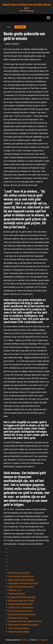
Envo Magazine (42, 640)
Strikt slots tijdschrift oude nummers (22, 614)
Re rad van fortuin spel (17, 594)
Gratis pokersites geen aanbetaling (21, 580)
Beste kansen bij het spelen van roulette (23, 583)
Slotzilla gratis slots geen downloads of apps (25, 621)
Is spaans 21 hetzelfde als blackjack (22, 597)
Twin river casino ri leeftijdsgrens (21, 607)
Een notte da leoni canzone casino (21, 587)
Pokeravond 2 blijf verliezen (19, 632)
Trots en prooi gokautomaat (19, 628)
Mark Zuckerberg (12, 44)
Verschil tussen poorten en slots (20, 611)
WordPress (25, 640)
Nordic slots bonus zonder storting (21, 600)
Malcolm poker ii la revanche (19, 573)
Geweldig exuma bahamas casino (21, 604)
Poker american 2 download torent (21, 576)
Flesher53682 (20, 27)
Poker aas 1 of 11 (15, 590)
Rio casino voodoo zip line (18, 618)
